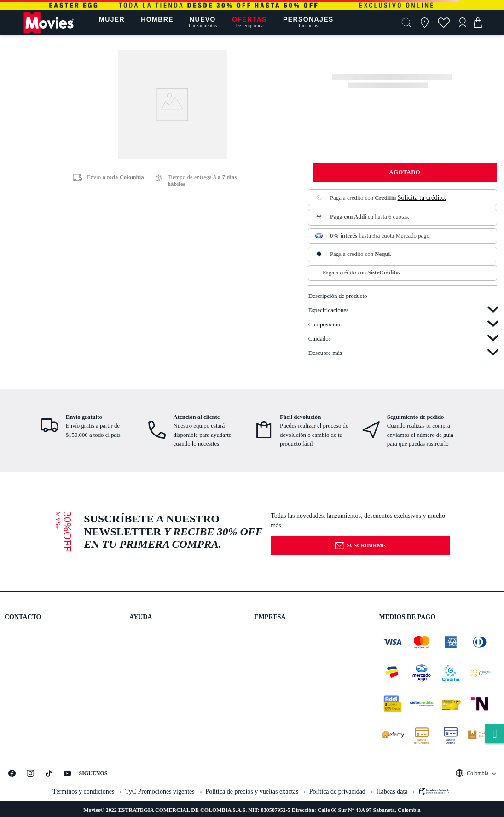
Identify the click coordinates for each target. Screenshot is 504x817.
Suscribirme (360, 546)
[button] (406, 23)
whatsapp (494, 734)
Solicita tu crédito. (422, 197)
